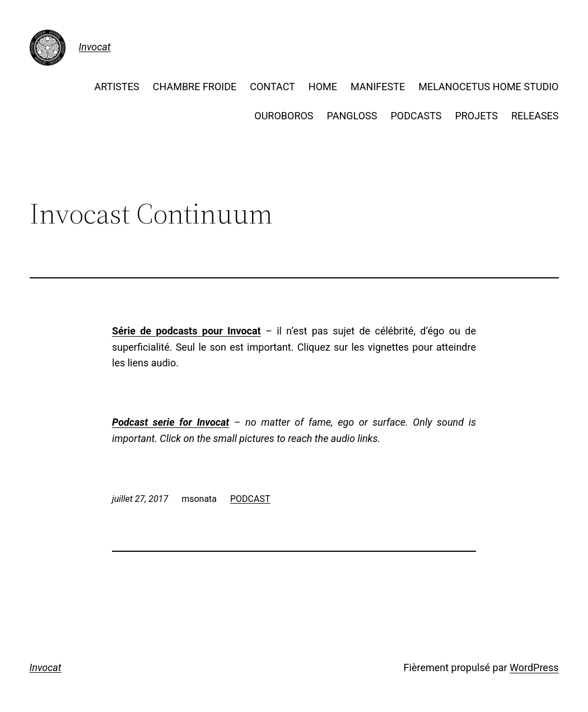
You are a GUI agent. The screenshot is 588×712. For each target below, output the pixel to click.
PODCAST (250, 499)
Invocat (95, 47)
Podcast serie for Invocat (171, 422)
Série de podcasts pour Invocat (186, 331)
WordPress (534, 667)
